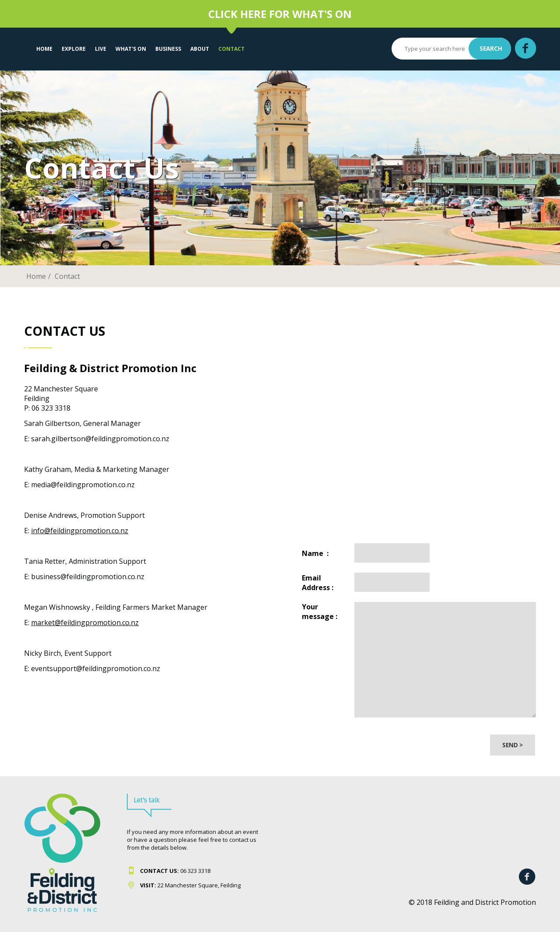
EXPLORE (74, 49)
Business (168, 49)
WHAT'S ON (131, 49)
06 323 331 (174, 871)
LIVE (101, 49)
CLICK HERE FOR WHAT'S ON (280, 14)
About (200, 49)
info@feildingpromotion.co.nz (80, 531)
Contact (231, 49)
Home (44, 49)
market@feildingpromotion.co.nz (85, 623)
